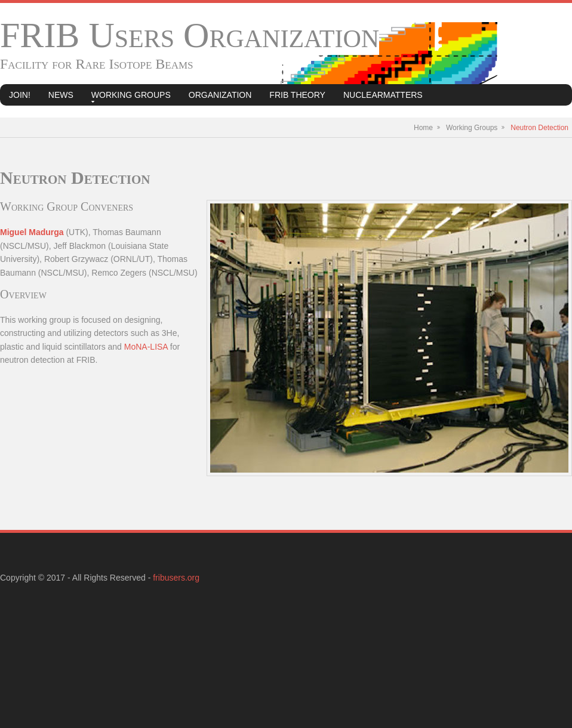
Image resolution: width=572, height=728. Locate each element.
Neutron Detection (539, 128)
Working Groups (131, 95)
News (61, 95)
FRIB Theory (297, 95)
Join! (20, 95)
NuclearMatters (383, 95)
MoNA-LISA (146, 347)
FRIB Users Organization (190, 35)
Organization (220, 95)
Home (423, 128)
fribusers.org (176, 578)
